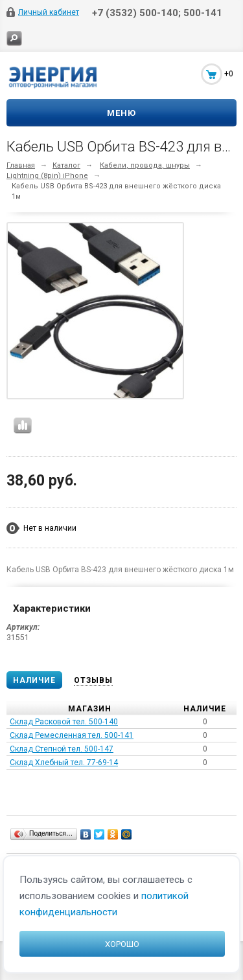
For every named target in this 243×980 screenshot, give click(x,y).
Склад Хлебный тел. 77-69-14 (64, 763)
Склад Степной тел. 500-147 (62, 749)
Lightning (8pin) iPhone (47, 176)
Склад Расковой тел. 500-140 (64, 722)
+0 (229, 74)
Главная (21, 165)
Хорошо (122, 944)
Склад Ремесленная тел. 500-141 (72, 735)
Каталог (66, 165)
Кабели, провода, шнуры (145, 165)
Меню (121, 113)
